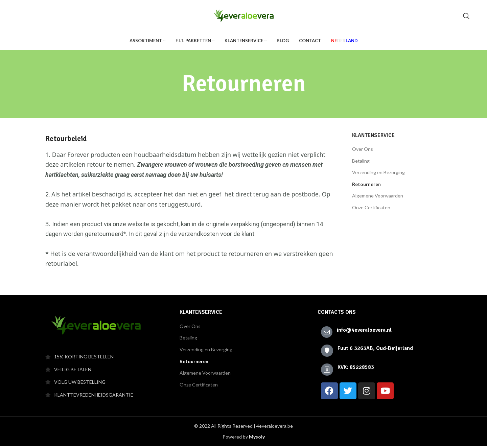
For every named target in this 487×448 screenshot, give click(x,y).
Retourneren (366, 186)
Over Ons (363, 151)
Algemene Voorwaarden (378, 197)
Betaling (361, 162)
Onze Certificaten (371, 209)
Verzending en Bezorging (378, 174)
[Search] (466, 17)
